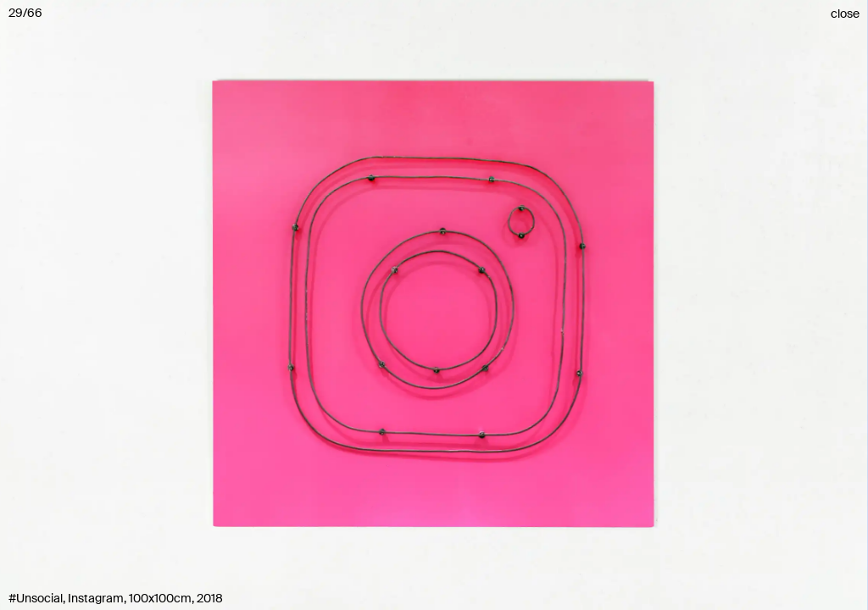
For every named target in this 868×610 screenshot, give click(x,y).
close (845, 14)
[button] (434, 305)
